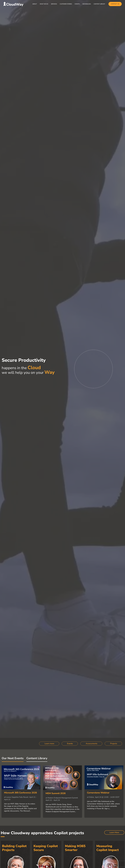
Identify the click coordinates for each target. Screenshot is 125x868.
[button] (115, 4)
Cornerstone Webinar (98, 793)
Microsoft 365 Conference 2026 (20, 793)
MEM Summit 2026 (56, 793)
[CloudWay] (13, 4)
